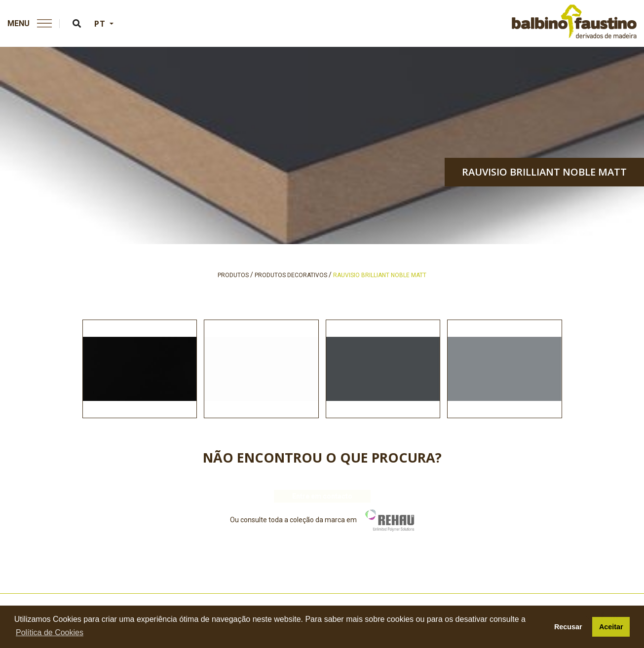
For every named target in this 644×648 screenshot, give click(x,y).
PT (101, 24)
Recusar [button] (568, 627)
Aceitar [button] (611, 627)
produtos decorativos (291, 275)
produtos (233, 275)
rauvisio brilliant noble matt (544, 172)
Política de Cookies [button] (50, 632)
